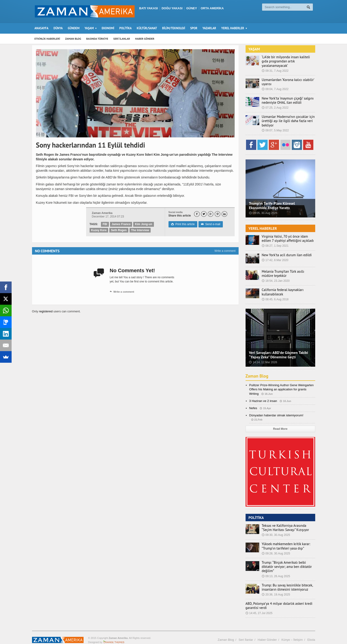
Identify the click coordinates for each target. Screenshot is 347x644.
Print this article (183, 224)
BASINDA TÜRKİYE (97, 39)
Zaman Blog (257, 372)
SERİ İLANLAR (122, 39)
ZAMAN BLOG (73, 39)
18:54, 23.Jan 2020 (276, 277)
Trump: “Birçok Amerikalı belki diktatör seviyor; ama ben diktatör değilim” (288, 560)
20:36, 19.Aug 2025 (276, 586)
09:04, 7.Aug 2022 (275, 85)
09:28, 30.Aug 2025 (276, 549)
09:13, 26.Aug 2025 (276, 568)
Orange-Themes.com (114, 634)
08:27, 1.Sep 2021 (275, 242)
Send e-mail (210, 224)
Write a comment (225, 251)
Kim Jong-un (143, 224)
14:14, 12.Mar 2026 (263, 358)
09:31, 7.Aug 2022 (275, 67)
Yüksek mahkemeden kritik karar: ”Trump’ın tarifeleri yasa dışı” (284, 542)
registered (46, 311)
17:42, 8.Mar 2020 (275, 256)
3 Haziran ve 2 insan (263, 397)
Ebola (311, 631)
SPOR (194, 28)
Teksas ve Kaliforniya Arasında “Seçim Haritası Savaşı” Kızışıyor (288, 524)
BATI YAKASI (149, 8)
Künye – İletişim (292, 631)
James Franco (121, 224)
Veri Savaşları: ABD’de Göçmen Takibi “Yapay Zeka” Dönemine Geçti (278, 350)
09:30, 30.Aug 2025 (276, 531)
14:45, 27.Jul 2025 (259, 605)
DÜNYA (58, 28)
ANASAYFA (42, 28)
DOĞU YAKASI (172, 8)
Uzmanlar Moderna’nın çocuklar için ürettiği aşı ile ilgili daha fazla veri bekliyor (287, 117)
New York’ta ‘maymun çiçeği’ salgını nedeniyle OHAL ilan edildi (286, 96)
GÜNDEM (74, 28)
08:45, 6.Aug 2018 (275, 295)
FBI (105, 224)
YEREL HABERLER (263, 224)
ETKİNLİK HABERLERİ (47, 39)
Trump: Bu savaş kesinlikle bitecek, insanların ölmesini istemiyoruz (286, 579)
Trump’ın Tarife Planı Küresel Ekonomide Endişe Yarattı (272, 201)
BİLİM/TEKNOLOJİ (174, 28)
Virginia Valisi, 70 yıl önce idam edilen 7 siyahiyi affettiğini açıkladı (288, 234)
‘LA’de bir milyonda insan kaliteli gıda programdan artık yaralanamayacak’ (288, 59)
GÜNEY (191, 8)
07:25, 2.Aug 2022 (275, 104)
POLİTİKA (125, 28)
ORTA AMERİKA (212, 8)
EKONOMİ (108, 28)
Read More (280, 425)
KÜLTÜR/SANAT (147, 28)
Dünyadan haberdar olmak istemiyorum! (276, 411)
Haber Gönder (267, 631)
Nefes (253, 404)
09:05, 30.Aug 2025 (263, 209)
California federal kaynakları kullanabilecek (281, 288)
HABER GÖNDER (145, 39)
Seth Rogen (119, 230)
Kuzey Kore (99, 230)
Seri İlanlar (246, 631)
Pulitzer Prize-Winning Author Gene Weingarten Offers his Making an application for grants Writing (281, 385)
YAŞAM (254, 49)
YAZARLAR (209, 28)
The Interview (140, 230)
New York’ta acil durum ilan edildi (285, 251)
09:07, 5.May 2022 (275, 126)
